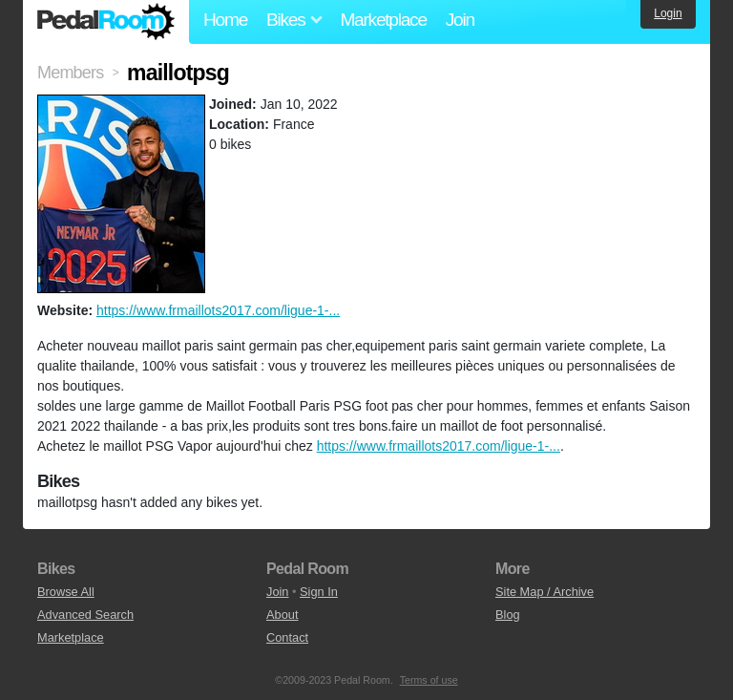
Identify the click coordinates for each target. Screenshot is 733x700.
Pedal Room (106, 22)
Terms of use (429, 680)
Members (70, 73)
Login (668, 13)
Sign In (319, 592)
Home (225, 20)
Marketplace (383, 20)
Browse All (66, 592)
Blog (508, 615)
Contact (287, 637)
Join (460, 20)
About (282, 615)
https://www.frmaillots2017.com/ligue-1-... (218, 310)
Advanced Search (85, 615)
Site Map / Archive (545, 592)
